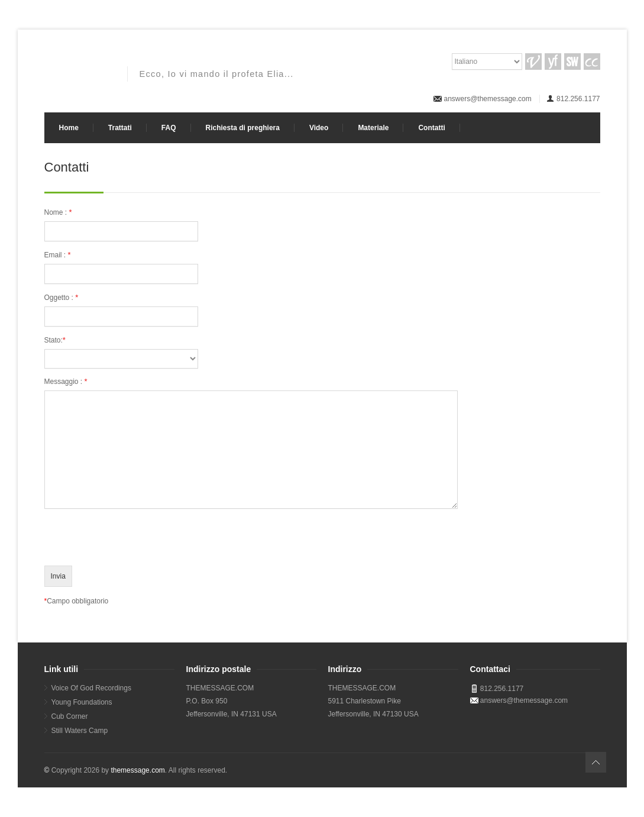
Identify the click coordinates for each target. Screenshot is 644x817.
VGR (533, 62)
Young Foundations (82, 702)
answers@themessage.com (488, 99)
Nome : (58, 212)
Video (319, 128)
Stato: (55, 340)
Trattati (120, 128)
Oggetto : (62, 297)
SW (572, 62)
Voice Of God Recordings (91, 688)
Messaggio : (66, 381)
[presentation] (134, 541)
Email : (58, 255)
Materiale (373, 128)
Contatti (431, 128)
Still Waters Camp (80, 731)
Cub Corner (70, 716)
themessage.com (137, 770)
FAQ (169, 128)
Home (69, 128)
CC (592, 62)
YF (553, 62)
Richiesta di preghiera (243, 128)
